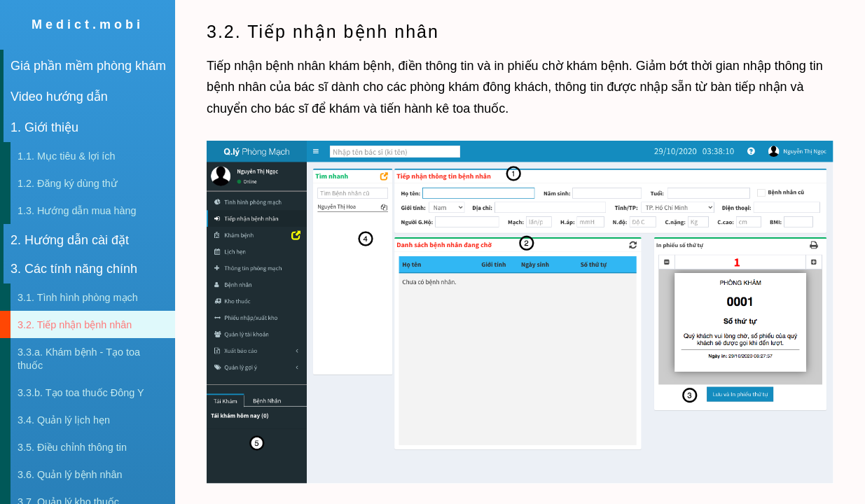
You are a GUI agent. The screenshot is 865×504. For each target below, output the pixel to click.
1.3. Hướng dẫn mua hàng (77, 211)
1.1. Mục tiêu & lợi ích (67, 156)
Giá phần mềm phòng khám (88, 66)
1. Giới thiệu (44, 127)
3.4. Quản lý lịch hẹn (64, 420)
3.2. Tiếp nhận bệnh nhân (75, 325)
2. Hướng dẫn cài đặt (70, 240)
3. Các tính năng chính (74, 269)
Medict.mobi (88, 24)
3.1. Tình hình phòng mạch (78, 297)
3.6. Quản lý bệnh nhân (70, 475)
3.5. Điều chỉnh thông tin (72, 447)
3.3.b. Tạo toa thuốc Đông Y (81, 393)
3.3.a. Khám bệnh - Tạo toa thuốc (79, 359)
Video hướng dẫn (59, 97)
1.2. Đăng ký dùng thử (68, 183)
